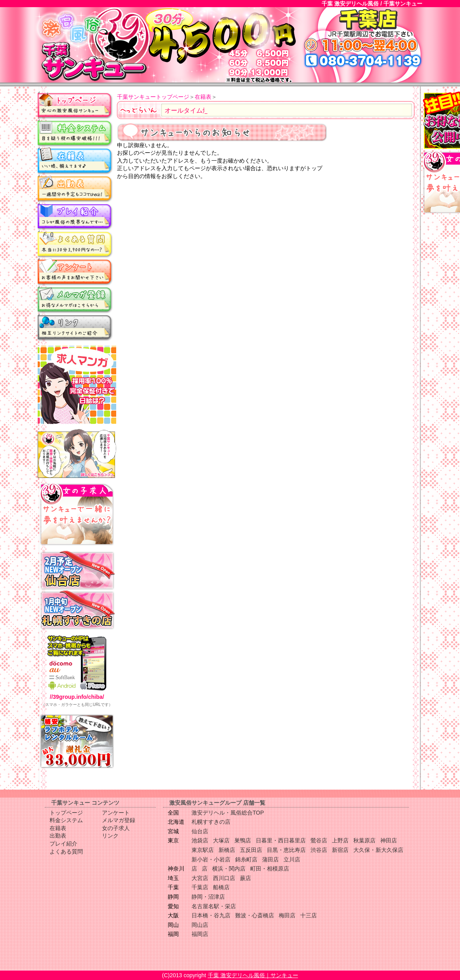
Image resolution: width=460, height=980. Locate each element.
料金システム (75, 133)
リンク (75, 327)
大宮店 (200, 878)
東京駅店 (203, 850)
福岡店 (200, 934)
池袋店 (200, 840)
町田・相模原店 (270, 869)
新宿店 (340, 850)
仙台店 (200, 831)
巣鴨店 (243, 840)
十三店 (309, 915)
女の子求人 (116, 828)
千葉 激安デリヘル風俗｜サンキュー (253, 975)
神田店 (389, 840)
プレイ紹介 (75, 216)
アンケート (75, 272)
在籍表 (75, 161)
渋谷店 (319, 850)
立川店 (292, 859)
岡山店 (200, 925)
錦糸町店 (246, 859)
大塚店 (221, 840)
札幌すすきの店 (211, 822)
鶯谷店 (319, 840)
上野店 (340, 840)
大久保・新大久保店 (378, 850)
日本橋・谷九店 (211, 915)
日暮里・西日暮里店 (281, 840)
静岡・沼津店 (208, 897)
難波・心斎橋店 (255, 915)
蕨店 (245, 878)
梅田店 (287, 915)
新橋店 (227, 850)
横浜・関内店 (229, 869)
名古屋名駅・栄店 (214, 906)
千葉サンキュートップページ (153, 97)
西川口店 (224, 878)
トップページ (75, 105)
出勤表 (75, 188)
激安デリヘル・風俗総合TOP (228, 813)
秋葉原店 (364, 840)
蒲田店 (270, 859)
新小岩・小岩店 (211, 859)
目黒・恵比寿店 (286, 850)
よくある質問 (75, 244)
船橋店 (221, 887)
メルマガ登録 (75, 299)
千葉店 (200, 887)
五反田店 (251, 850)
